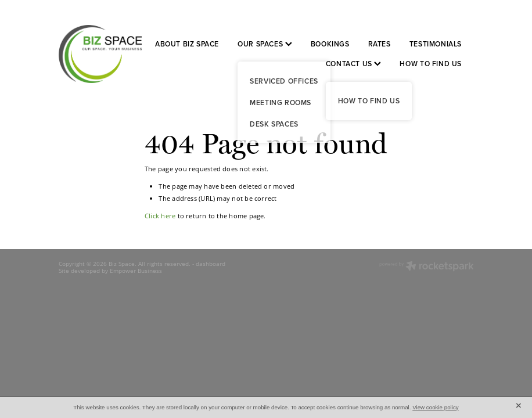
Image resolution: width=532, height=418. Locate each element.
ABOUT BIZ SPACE (187, 44)
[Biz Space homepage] (100, 54)
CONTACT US (354, 64)
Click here (160, 216)
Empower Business (136, 271)
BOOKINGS (330, 44)
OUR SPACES (265, 44)
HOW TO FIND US (431, 64)
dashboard (211, 264)
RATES (380, 44)
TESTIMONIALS (436, 44)
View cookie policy (436, 407)
